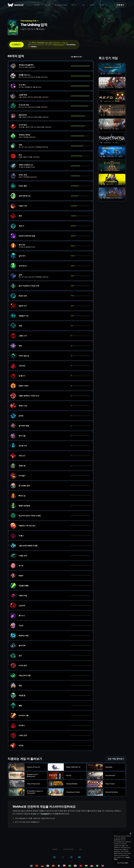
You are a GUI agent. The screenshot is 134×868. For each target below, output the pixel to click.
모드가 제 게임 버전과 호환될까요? (27, 822)
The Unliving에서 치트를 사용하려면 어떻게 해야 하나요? (35, 818)
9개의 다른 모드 (59, 45)
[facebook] (71, 857)
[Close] (130, 834)
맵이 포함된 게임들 (61, 5)
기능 (83, 5)
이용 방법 (37, 5)
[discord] (54, 857)
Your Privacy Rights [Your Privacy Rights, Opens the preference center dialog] (123, 863)
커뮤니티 (92, 5)
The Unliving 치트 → (30, 21)
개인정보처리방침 (68, 849)
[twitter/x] (63, 857)
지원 (80, 849)
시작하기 (16, 45)
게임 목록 (47, 5)
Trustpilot (45, 814)
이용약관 (55, 849)
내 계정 (102, 5)
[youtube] (79, 857)
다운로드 (120, 5)
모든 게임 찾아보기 (116, 759)
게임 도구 (74, 5)
